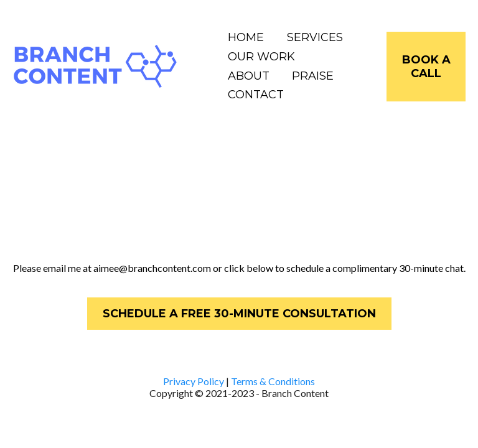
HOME (246, 37)
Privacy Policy (194, 381)
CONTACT (256, 95)
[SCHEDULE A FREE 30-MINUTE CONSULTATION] (239, 314)
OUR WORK (261, 57)
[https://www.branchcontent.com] (96, 66)
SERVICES (315, 37)
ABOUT (249, 76)
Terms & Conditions (273, 381)
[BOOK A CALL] (426, 67)
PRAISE (313, 76)
